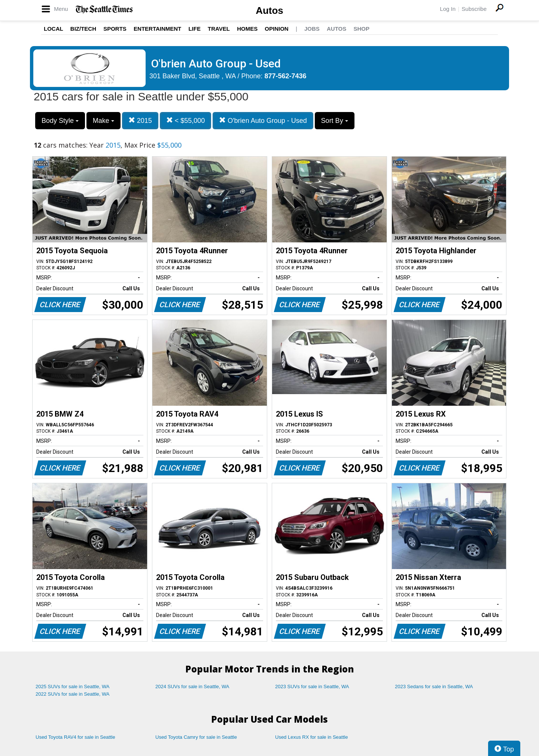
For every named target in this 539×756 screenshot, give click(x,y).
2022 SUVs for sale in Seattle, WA (73, 694)
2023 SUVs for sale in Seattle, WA (312, 687)
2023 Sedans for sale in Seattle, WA (434, 687)
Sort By (335, 121)
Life (194, 29)
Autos (269, 10)
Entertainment (157, 29)
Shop (361, 29)
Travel (219, 29)
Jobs (312, 29)
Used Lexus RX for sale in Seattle (311, 737)
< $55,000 (186, 120)
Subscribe (474, 9)
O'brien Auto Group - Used (263, 120)
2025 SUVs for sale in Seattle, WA (73, 687)
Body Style (60, 121)
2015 (140, 120)
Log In (448, 9)
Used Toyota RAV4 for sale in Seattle (75, 737)
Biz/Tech (83, 29)
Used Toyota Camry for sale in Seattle (196, 737)
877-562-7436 (286, 76)
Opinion (276, 29)
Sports (115, 29)
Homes (247, 29)
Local (54, 29)
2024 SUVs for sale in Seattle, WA (192, 687)
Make (103, 121)
